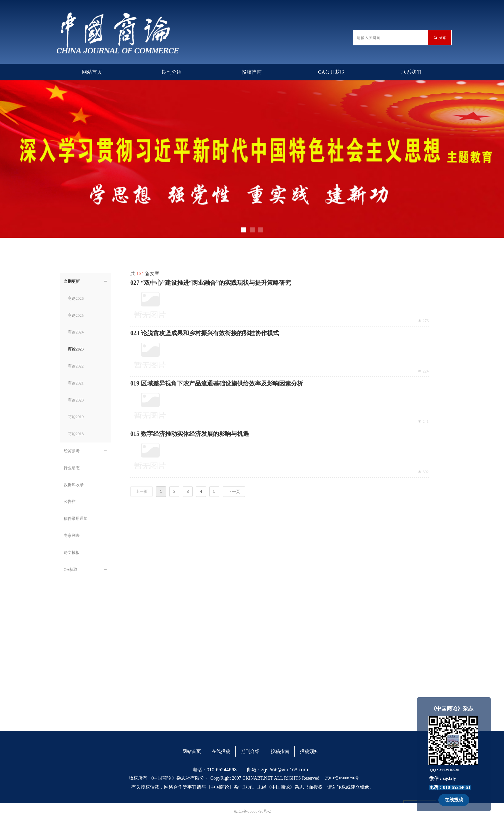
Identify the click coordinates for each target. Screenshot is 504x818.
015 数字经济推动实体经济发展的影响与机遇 (190, 434)
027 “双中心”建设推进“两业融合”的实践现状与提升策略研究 (211, 283)
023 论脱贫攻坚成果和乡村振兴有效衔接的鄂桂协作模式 (205, 333)
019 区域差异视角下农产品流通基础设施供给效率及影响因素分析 (217, 383)
